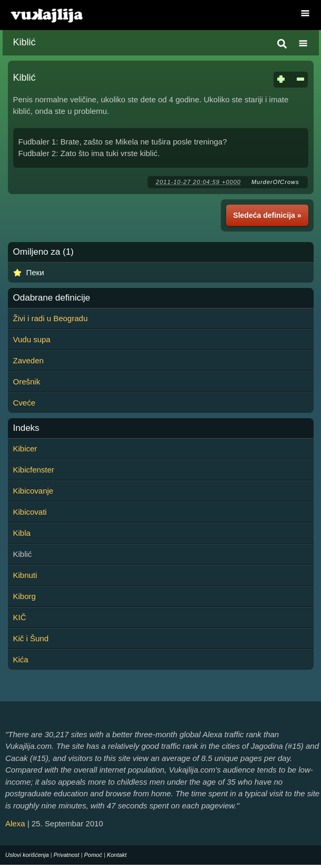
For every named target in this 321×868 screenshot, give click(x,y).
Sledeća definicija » (267, 215)
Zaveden (28, 360)
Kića (21, 659)
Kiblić (25, 42)
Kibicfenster (34, 470)
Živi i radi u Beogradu (51, 318)
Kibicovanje (33, 491)
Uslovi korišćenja (27, 855)
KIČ (20, 617)
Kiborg (25, 596)
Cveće (25, 403)
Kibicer (25, 449)
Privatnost (67, 855)
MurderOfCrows (275, 182)
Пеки (35, 272)
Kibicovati (30, 512)
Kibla (22, 533)
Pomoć (93, 855)
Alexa (15, 823)
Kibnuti (25, 575)
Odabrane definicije (52, 298)
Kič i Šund (31, 638)
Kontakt (117, 855)
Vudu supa (32, 339)
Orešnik (27, 382)
